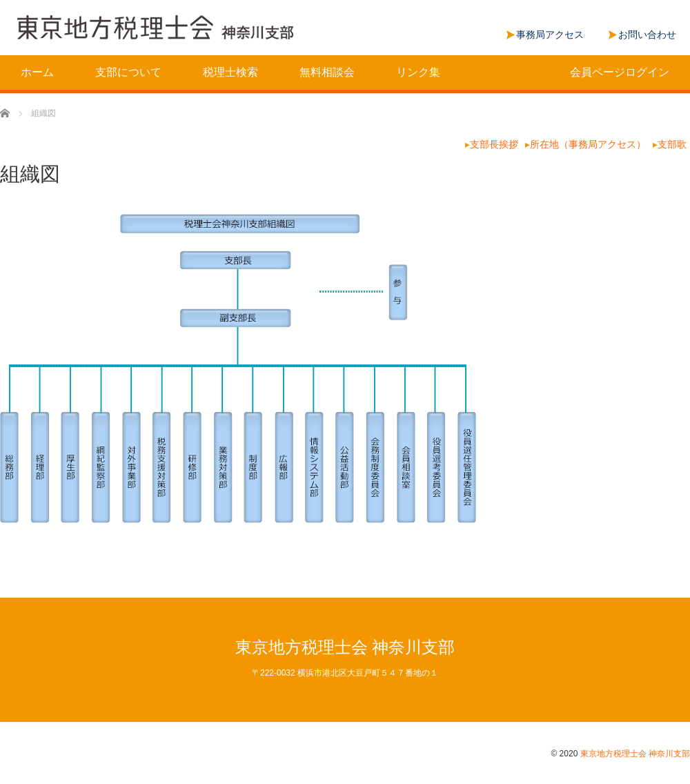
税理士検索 (230, 72)
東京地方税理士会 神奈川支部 (345, 647)
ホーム (37, 72)
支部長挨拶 (494, 144)
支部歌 (672, 144)
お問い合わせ (647, 35)
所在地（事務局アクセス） (588, 144)
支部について (128, 72)
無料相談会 (327, 72)
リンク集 (418, 72)
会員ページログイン (620, 72)
